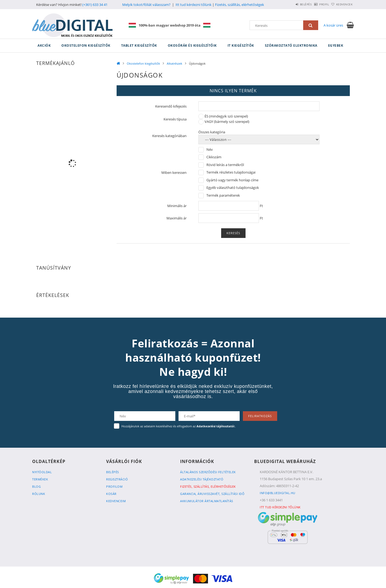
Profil (316, 4)
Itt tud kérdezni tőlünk (194, 5)
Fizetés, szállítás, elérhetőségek (240, 5)
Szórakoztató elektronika (291, 45)
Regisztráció (117, 479)
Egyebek (336, 45)
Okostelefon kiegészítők (86, 45)
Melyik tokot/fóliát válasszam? (146, 5)
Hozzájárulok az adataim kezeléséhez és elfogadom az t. (179, 426)
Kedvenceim (116, 501)
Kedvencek (342, 4)
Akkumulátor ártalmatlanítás (207, 501)
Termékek (40, 479)
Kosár (111, 494)
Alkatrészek (175, 63)
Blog (36, 486)
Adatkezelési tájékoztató (202, 479)
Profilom (114, 486)
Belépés (292, 4)
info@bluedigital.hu (278, 493)
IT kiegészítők (241, 45)
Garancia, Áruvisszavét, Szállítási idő (212, 494)
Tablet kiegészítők (139, 45)
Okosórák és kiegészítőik (192, 45)
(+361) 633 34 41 (95, 5)
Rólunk (39, 494)
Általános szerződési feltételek (208, 472)
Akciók (44, 45)
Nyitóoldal (42, 472)
